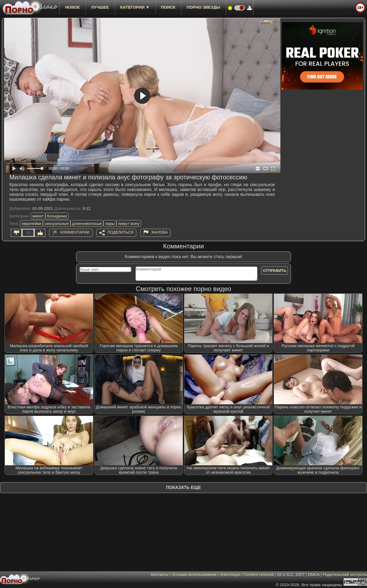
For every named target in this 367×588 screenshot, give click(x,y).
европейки (31, 223)
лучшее (100, 7)
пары (110, 223)
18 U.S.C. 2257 (291, 574)
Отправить (275, 271)
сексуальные (57, 223)
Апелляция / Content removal (247, 574)
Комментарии (75, 232)
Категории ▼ (135, 7)
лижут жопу (129, 223)
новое (72, 7)
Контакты (160, 574)
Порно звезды (203, 7)
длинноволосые (87, 223)
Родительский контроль (345, 574)
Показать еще (183, 488)
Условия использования (194, 574)
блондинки (57, 216)
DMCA (314, 574)
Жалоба (160, 232)
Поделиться (120, 232)
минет (38, 216)
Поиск (168, 7)
